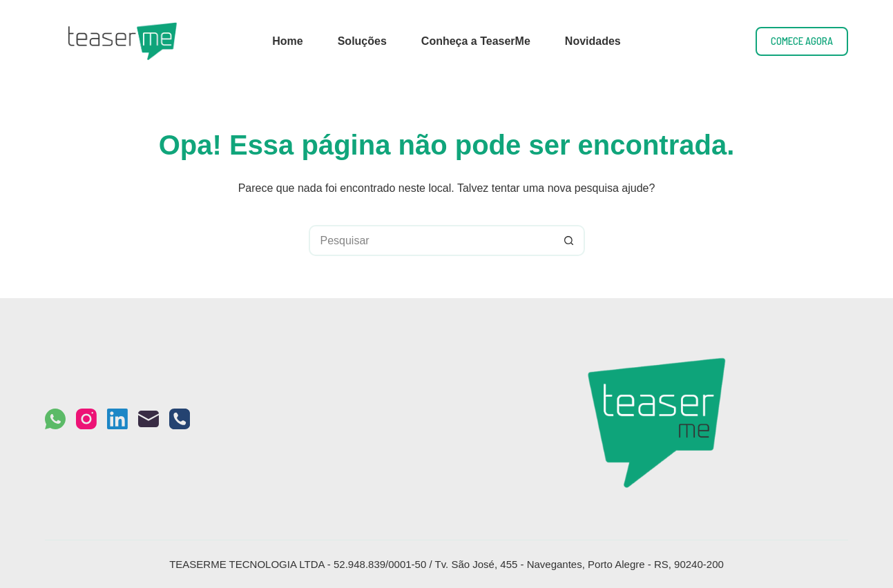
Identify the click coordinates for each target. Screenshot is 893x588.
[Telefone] (180, 419)
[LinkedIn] (117, 419)
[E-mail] (148, 419)
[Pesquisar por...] (431, 241)
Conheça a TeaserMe (476, 41)
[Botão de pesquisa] (569, 241)
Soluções (362, 41)
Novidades (593, 41)
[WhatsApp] (55, 419)
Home (287, 41)
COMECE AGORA (802, 41)
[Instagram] (86, 419)
